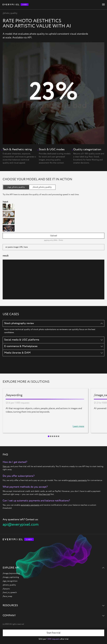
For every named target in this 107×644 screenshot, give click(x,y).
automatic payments (78, 480)
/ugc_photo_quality (16, 187)
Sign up (6, 466)
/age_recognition (10, 581)
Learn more (78, 426)
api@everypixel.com (21, 524)
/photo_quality (9, 585)
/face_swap (7, 596)
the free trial (44, 494)
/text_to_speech (10, 592)
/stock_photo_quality (42, 187)
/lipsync (6, 589)
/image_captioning (11, 577)
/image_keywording (11, 573)
